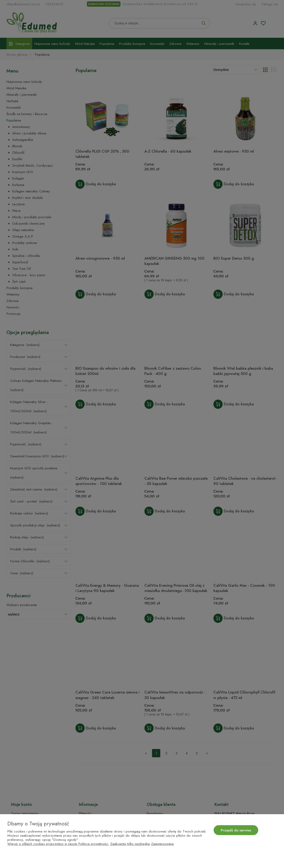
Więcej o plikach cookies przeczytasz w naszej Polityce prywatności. (58, 844)
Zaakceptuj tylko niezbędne (130, 844)
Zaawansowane (162, 844)
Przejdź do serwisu (236, 830)
